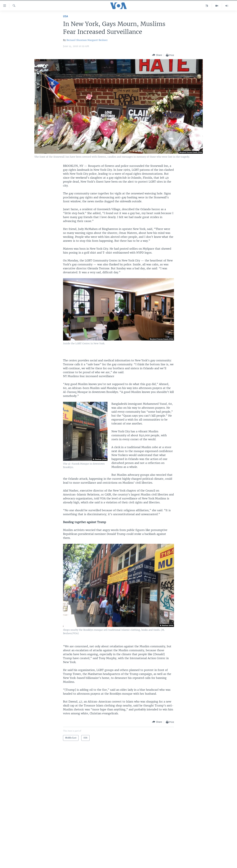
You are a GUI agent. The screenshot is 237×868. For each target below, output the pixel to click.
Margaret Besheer (98, 40)
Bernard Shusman (77, 40)
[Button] (157, 55)
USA (66, 17)
